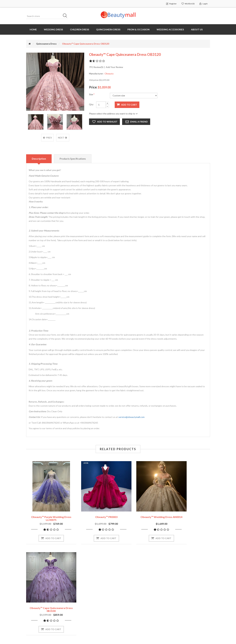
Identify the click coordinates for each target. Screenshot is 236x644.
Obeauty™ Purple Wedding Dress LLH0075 (47, 510)
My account (34, 587)
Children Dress (80, 29)
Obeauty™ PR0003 (94, 509)
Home (33, 29)
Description (39, 159)
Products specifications (73, 159)
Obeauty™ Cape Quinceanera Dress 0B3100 (189, 510)
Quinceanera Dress (108, 29)
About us (197, 29)
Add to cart (129, 105)
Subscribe (105, 562)
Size (91, 94)
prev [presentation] (49, 138)
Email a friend (139, 122)
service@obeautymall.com (131, 417)
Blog (124, 612)
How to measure (130, 593)
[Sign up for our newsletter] (72, 563)
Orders (31, 593)
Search (66, 16)
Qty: (91, 104)
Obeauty (109, 74)
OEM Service (128, 606)
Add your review (114, 67)
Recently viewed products (88, 587)
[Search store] (47, 16)
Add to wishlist (107, 122)
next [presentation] (61, 138)
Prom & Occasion (138, 29)
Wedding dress (53, 29)
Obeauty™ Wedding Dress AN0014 (142, 509)
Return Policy (176, 593)
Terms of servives (178, 613)
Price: (93, 87)
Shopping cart (35, 600)
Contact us (128, 619)
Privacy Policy (176, 606)
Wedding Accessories (170, 29)
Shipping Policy (177, 600)
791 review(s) (96, 67)
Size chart (127, 600)
